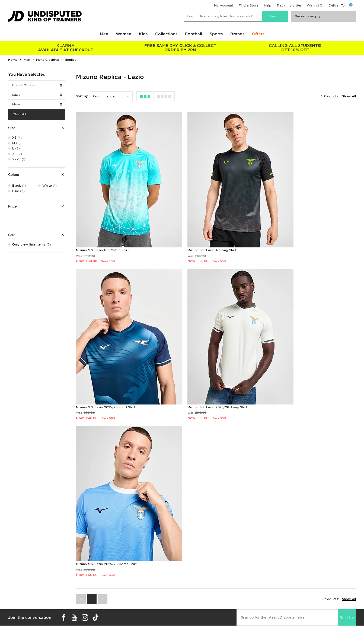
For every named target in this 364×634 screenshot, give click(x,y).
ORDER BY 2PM (180, 48)
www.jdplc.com (72, 625)
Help (268, 5)
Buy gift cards (64, 521)
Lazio (37, 95)
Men (104, 34)
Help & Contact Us (109, 586)
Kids (143, 34)
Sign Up (347, 418)
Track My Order (106, 592)
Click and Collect (108, 581)
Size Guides (15, 581)
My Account (224, 5)
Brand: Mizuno (37, 85)
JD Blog (12, 603)
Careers (188, 575)
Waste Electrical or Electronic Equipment (127, 598)
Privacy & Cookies (285, 581)
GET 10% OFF (295, 48)
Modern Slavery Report (289, 603)
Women (124, 34)
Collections (166, 34)
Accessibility (280, 586)
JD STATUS (14, 592)
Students (12, 575)
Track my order (289, 5)
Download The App (21, 598)
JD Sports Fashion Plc (200, 581)
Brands (237, 34)
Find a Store (249, 5)
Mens (37, 104)
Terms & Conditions (286, 575)
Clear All (19, 114)
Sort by (82, 96)
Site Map (277, 598)
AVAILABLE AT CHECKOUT (66, 48)
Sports (216, 34)
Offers (258, 34)
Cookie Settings (283, 592)
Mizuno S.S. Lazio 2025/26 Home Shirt (201, 365)
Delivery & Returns (109, 575)
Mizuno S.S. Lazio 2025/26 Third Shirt (296, 229)
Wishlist (313, 5)
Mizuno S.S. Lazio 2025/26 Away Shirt (106, 365)
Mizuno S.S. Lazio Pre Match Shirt (102, 229)
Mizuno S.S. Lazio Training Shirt (195, 229)
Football (194, 34)
